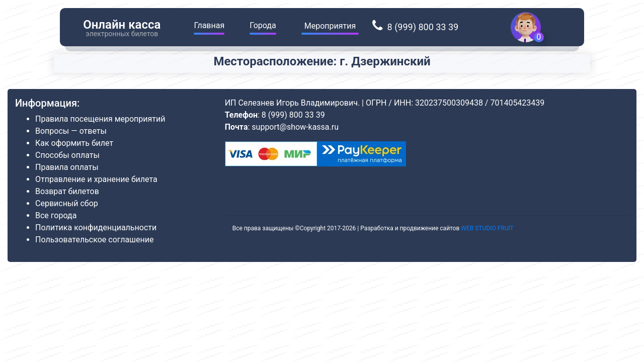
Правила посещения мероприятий (100, 119)
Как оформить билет (74, 143)
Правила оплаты (67, 167)
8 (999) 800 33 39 (422, 27)
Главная (209, 25)
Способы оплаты (67, 155)
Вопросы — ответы (71, 131)
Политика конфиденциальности (96, 228)
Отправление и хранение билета (96, 179)
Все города (56, 215)
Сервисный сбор (67, 203)
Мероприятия (330, 26)
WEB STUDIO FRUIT (487, 228)
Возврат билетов (67, 191)
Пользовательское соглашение (95, 240)
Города (263, 25)
